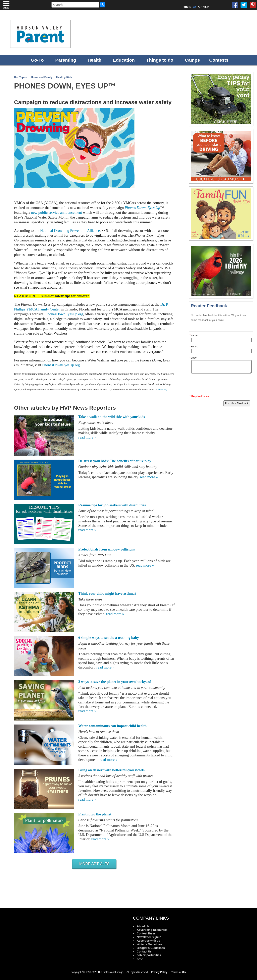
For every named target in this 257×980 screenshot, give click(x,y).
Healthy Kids (64, 77)
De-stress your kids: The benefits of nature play (115, 461)
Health (94, 60)
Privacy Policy (159, 972)
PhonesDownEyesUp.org (64, 314)
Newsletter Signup (149, 937)
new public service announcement (57, 212)
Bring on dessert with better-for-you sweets (111, 770)
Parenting (66, 60)
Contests (219, 60)
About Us (143, 926)
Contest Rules (146, 933)
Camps (192, 60)
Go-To (37, 60)
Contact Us (144, 952)
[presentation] (221, 385)
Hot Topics (21, 77)
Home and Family (42, 77)
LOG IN (187, 7)
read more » (87, 437)
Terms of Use (179, 972)
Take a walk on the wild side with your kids (112, 417)
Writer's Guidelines (149, 944)
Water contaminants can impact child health (112, 726)
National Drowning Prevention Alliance (70, 230)
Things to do (160, 60)
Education (124, 60)
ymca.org (162, 389)
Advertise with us (148, 941)
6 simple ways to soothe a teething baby (109, 638)
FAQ (140, 959)
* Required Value (199, 396)
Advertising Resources (152, 930)
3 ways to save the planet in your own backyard (115, 682)
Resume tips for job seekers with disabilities (112, 505)
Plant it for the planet (95, 814)
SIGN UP (203, 7)
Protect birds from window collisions (107, 549)
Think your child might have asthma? (107, 593)
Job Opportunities (149, 955)
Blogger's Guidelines (151, 948)
